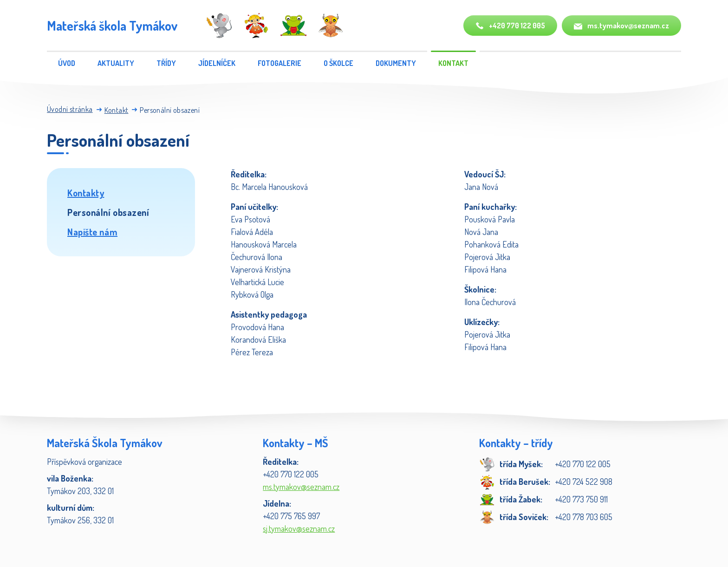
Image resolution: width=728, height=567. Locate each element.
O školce (338, 63)
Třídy (166, 63)
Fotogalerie (279, 63)
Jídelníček (217, 63)
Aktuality (116, 63)
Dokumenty (396, 63)
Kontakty (86, 193)
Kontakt (453, 63)
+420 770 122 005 (510, 26)
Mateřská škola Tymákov (112, 26)
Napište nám (92, 232)
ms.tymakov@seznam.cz (621, 26)
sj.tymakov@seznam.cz (299, 528)
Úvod (67, 63)
